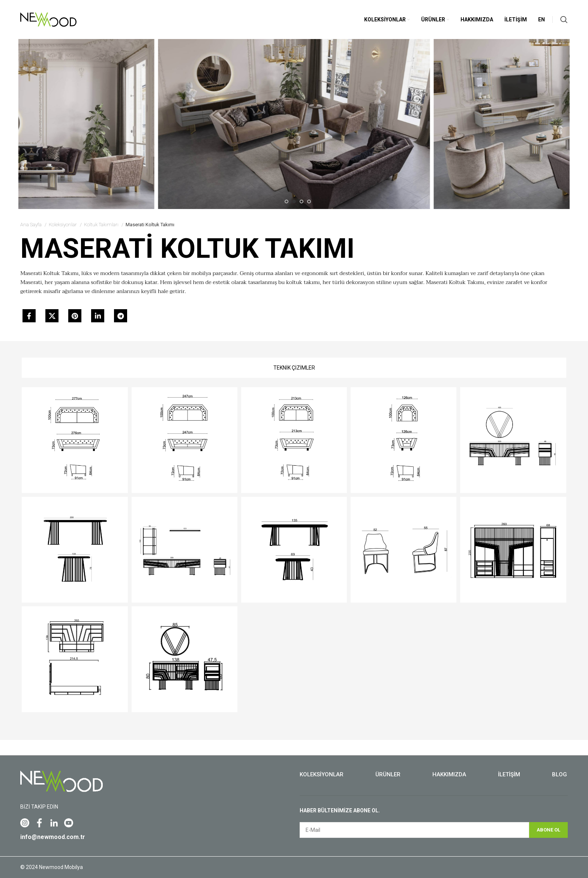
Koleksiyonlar (63, 225)
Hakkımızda (449, 774)
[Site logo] (48, 19)
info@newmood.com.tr (53, 837)
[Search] (564, 20)
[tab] (294, 368)
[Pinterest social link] (75, 316)
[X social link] (52, 316)
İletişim (509, 774)
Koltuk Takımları (102, 225)
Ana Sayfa (31, 225)
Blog (559, 774)
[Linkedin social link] (98, 316)
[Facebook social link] (29, 316)
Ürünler (388, 774)
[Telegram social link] (121, 316)
